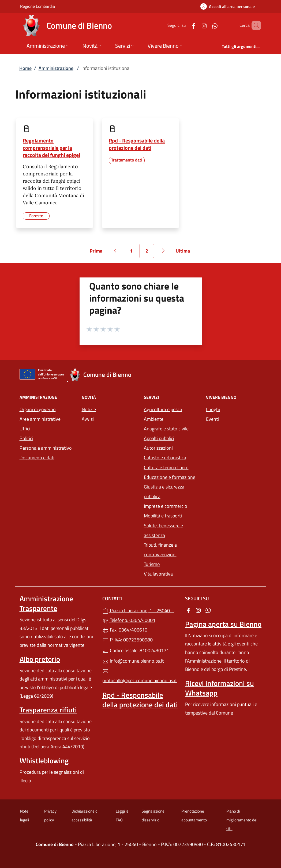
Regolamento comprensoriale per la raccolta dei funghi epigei (51, 148)
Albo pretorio (40, 659)
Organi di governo (38, 409)
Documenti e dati (37, 458)
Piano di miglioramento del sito (242, 820)
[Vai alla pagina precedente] (115, 251)
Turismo (152, 564)
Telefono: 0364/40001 (129, 620)
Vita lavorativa (158, 574)
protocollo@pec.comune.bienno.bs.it (140, 676)
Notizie (89, 409)
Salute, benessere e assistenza (163, 530)
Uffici (25, 429)
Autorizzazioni (158, 448)
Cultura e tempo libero (166, 467)
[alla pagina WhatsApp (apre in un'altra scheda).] (207, 25)
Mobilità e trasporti (163, 516)
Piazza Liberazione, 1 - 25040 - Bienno (140, 610)
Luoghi (213, 409)
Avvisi (88, 419)
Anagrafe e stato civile (166, 429)
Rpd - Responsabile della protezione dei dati (137, 144)
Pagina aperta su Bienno (223, 624)
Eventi (212, 419)
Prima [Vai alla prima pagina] (98, 253)
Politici (26, 438)
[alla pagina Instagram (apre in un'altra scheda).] (196, 25)
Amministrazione (56, 68)
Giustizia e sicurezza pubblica (164, 492)
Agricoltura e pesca (163, 409)
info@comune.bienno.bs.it (133, 661)
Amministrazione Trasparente (46, 603)
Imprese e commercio (166, 506)
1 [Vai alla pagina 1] (134, 253)
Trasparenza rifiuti (48, 710)
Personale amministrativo (46, 448)
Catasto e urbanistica (165, 458)
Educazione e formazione (170, 477)
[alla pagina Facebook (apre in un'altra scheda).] (186, 25)
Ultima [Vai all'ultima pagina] (185, 253)
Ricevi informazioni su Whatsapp (220, 688)
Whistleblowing (44, 761)
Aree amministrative (40, 419)
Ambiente (154, 419)
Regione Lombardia (38, 6)
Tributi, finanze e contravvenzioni (160, 550)
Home (25, 68)
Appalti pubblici (159, 438)
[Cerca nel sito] (255, 25)
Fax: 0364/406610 (125, 630)
